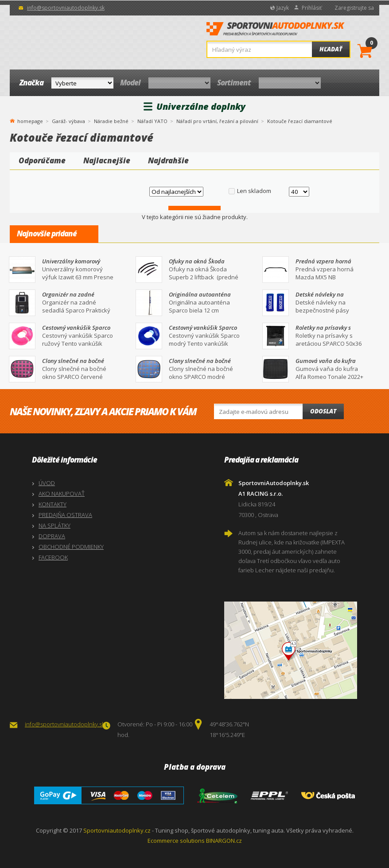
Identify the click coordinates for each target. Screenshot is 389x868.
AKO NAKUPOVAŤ (62, 494)
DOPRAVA (52, 536)
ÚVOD (47, 483)
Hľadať (331, 49)
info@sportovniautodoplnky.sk (66, 8)
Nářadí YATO (152, 121)
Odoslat (323, 411)
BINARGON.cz (224, 841)
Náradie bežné (111, 121)
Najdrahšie (168, 160)
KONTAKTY (53, 504)
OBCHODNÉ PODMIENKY (71, 547)
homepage (30, 120)
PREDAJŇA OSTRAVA (65, 515)
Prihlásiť (312, 8)
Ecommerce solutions (176, 841)
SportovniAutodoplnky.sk (276, 31)
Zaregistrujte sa (354, 8)
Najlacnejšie (107, 160)
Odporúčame (42, 160)
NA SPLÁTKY (54, 525)
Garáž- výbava (68, 121)
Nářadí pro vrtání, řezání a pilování (217, 121)
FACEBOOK (53, 557)
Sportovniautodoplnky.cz (117, 830)
